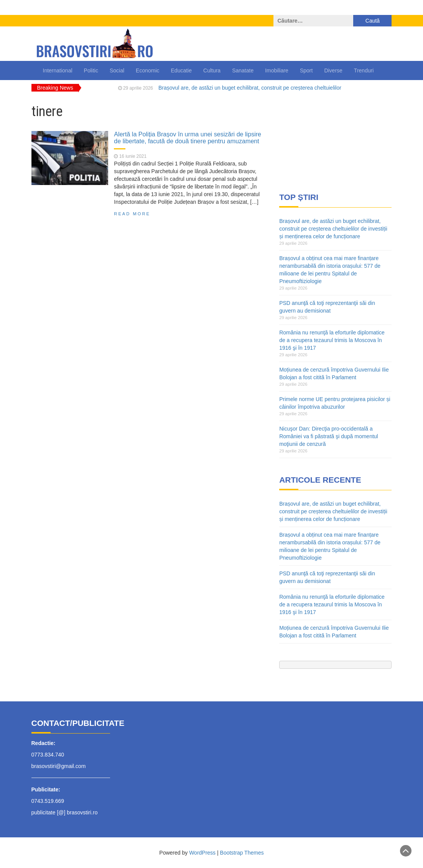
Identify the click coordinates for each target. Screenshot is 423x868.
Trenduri (364, 70)
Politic (91, 70)
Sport (306, 70)
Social (117, 70)
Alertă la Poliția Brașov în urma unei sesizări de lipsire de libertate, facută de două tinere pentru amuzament (188, 138)
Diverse (333, 70)
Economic (147, 70)
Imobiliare (277, 70)
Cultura (212, 70)
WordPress (202, 853)
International (58, 70)
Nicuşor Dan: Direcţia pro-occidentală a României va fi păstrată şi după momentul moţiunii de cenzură (329, 436)
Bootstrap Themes (242, 853)
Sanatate (243, 70)
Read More (132, 214)
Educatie (181, 70)
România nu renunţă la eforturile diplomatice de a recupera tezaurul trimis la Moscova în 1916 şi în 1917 (332, 340)
